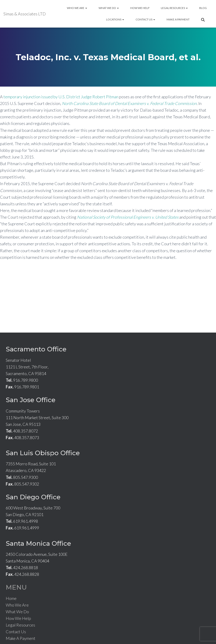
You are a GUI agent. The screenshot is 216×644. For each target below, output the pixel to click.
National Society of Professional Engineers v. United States (128, 217)
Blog (203, 8)
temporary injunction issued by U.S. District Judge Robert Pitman (61, 97)
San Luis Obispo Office (43, 453)
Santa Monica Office (38, 543)
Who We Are (77, 8)
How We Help (140, 8)
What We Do (109, 8)
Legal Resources (174, 8)
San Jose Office (31, 400)
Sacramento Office (36, 349)
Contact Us (145, 19)
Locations (115, 19)
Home (11, 598)
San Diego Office (33, 497)
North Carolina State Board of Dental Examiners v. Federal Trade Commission (129, 103)
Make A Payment (178, 19)
